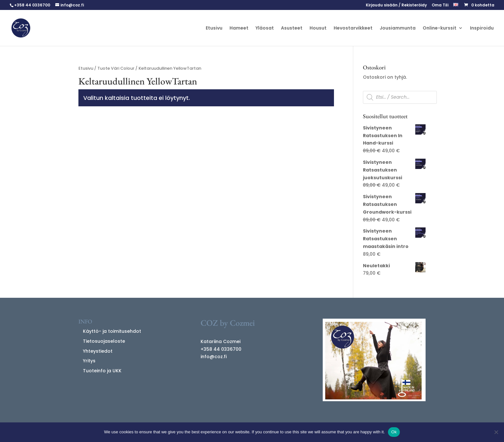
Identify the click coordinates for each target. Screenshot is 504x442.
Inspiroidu (482, 28)
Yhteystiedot (98, 351)
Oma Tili (440, 5)
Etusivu (214, 28)
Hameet (239, 28)
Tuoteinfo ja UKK (102, 371)
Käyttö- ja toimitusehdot (112, 331)
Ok (394, 432)
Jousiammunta (398, 28)
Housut (318, 28)
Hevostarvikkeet (353, 28)
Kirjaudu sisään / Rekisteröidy (396, 5)
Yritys (89, 361)
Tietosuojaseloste (104, 341)
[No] (496, 432)
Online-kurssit (440, 28)
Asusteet (292, 28)
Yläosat (265, 28)
